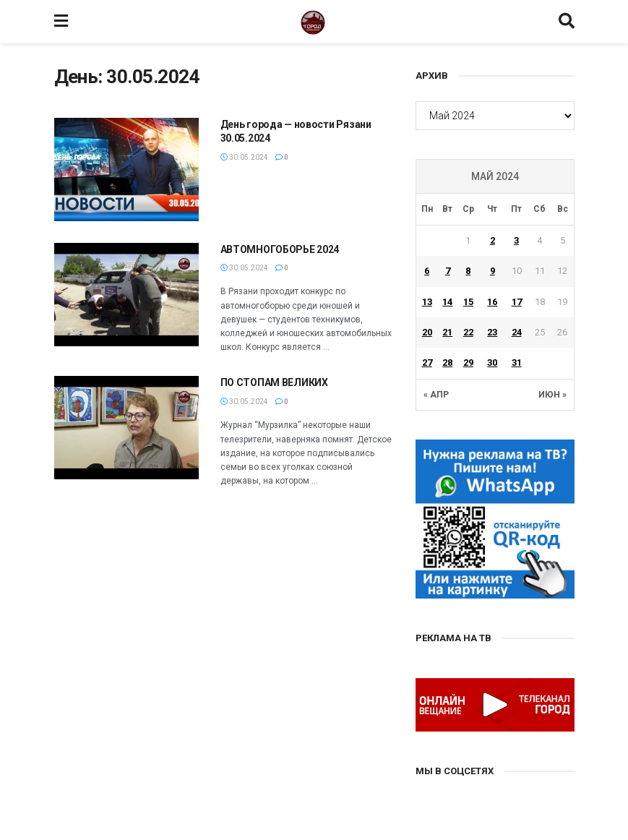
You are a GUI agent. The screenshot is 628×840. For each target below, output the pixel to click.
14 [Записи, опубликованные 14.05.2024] (447, 302)
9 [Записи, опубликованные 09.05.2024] (492, 271)
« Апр (436, 395)
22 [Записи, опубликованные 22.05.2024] (468, 332)
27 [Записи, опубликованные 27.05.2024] (427, 363)
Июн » (552, 395)
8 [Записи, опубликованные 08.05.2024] (468, 271)
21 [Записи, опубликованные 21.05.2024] (447, 332)
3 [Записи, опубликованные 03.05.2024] (516, 240)
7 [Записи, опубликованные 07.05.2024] (448, 271)
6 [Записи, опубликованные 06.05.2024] (427, 271)
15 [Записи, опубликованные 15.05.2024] (468, 302)
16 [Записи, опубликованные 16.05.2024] (492, 302)
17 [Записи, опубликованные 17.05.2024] (517, 302)
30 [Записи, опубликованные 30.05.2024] (492, 363)
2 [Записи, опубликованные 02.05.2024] (492, 240)
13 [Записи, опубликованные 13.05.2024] (427, 302)
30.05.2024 (244, 157)
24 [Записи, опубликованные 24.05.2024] (517, 332)
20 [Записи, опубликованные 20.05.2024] (427, 332)
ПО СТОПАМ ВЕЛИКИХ (275, 382)
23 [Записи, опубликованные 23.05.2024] (492, 332)
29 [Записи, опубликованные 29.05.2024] (468, 363)
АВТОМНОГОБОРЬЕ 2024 (280, 249)
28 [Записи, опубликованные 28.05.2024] (447, 363)
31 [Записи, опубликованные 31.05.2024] (517, 363)
